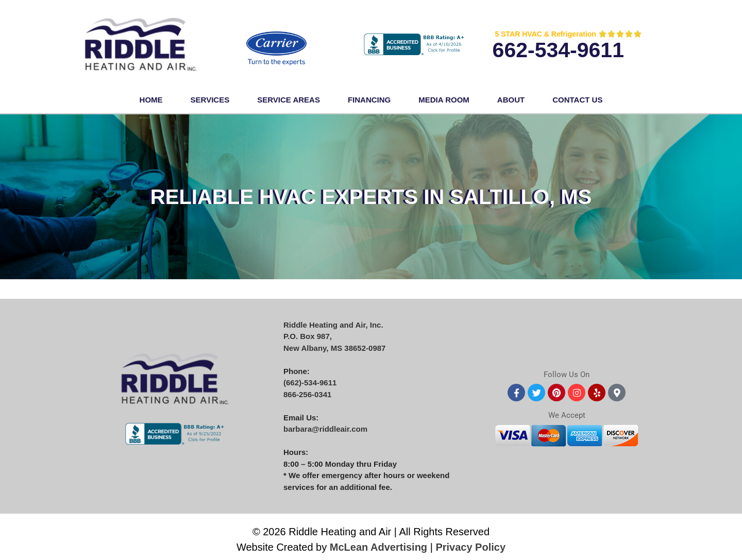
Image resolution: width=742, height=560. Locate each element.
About (511, 100)
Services (210, 100)
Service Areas (289, 100)
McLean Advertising (378, 547)
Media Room (444, 100)
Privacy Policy (470, 547)
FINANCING (369, 100)
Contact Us (577, 100)
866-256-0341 (307, 394)
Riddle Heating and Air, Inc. (333, 325)
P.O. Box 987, (308, 336)
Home (151, 100)
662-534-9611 (558, 50)
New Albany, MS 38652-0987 (334, 348)
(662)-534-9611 (310, 383)
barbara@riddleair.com (325, 429)
